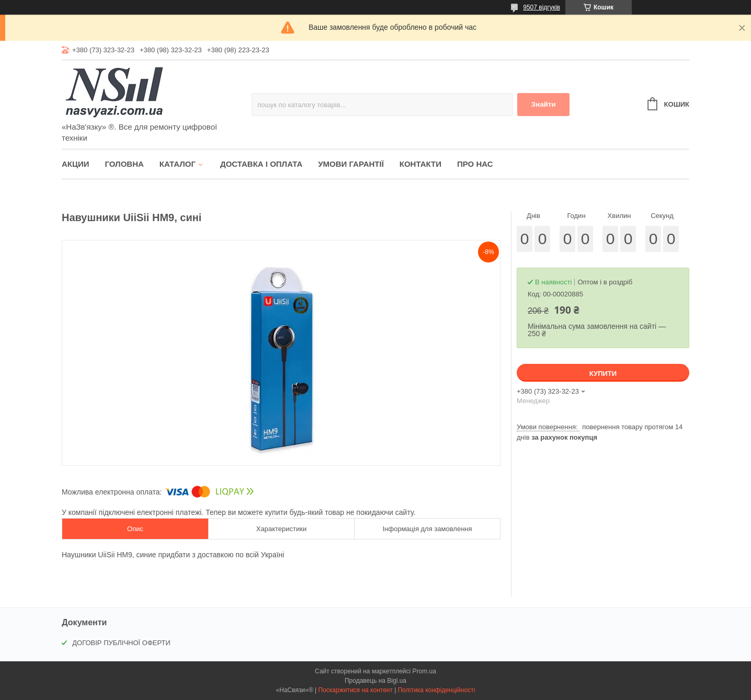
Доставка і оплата (261, 164)
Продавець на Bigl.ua (375, 681)
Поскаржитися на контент (356, 690)
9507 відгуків (542, 7)
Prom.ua (424, 671)
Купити (603, 374)
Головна (124, 164)
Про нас (475, 164)
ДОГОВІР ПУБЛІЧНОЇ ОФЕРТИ (121, 643)
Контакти (420, 164)
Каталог (178, 164)
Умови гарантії (351, 164)
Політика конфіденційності (437, 690)
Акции (76, 164)
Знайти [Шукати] (544, 104)
